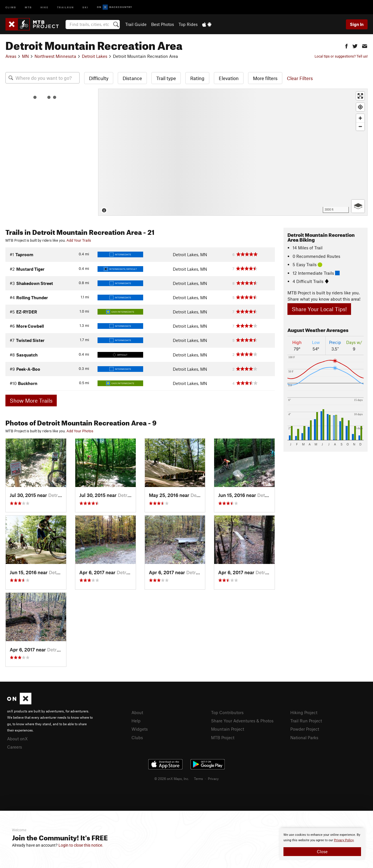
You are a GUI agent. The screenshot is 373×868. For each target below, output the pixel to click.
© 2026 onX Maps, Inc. (172, 779)
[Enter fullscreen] (360, 96)
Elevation (229, 78)
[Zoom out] (360, 126)
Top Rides (188, 24)
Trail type (166, 78)
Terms (198, 779)
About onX (17, 739)
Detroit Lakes (95, 56)
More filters (265, 78)
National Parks (304, 737)
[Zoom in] (360, 118)
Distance (132, 78)
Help (136, 721)
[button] (346, 45)
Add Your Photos (80, 431)
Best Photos (163, 24)
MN (25, 56)
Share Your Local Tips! (319, 309)
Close (322, 851)
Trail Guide (136, 24)
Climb (11, 7)
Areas (11, 56)
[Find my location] (360, 107)
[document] (322, 844)
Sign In (357, 24)
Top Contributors (227, 712)
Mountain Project (228, 729)
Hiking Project (304, 712)
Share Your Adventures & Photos (242, 721)
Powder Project (305, 729)
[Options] (358, 206)
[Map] (233, 152)
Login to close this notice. (81, 845)
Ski (85, 7)
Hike (44, 7)
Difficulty (99, 78)
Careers (15, 747)
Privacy (213, 779)
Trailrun (65, 7)
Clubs (137, 737)
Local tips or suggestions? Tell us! (341, 56)
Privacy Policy (344, 840)
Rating (197, 78)
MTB (28, 7)
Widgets (140, 729)
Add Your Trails (79, 240)
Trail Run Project (306, 721)
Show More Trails (31, 401)
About (137, 712)
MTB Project (223, 737)
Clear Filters (300, 78)
